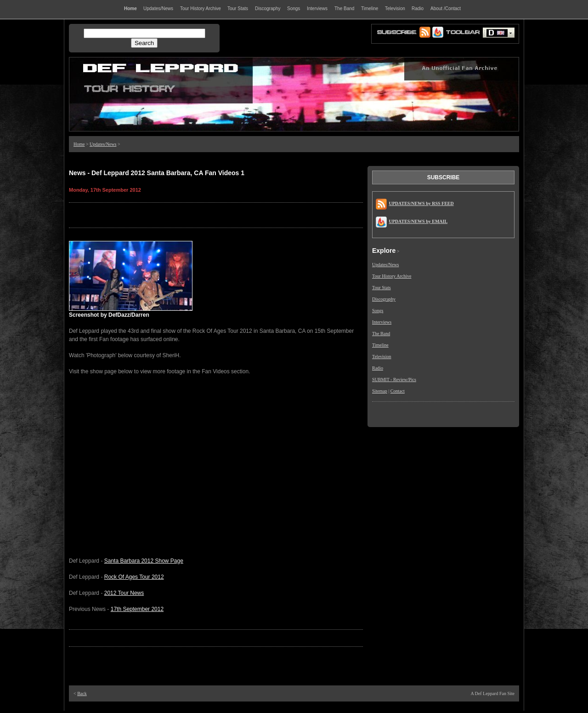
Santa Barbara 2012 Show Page (144, 561)
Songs (378, 311)
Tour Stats (382, 288)
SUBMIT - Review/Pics (394, 379)
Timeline (380, 345)
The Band (381, 334)
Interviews (382, 322)
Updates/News (103, 144)
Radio (378, 368)
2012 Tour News (124, 593)
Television (382, 356)
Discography (384, 299)
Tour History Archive (392, 276)
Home (79, 144)
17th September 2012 (137, 609)
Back (82, 693)
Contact (398, 391)
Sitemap (380, 391)
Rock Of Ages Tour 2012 (134, 577)
